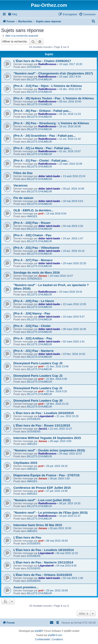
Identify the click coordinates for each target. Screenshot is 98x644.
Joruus (43, 276)
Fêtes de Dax (23, 173)
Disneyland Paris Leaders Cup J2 (38, 376)
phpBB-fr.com (55, 635)
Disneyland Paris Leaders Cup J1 (38, 388)
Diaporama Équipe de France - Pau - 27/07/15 (47, 475)
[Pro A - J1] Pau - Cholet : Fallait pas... (41, 161)
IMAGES (32, 216)
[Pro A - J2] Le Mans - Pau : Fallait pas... (43, 148)
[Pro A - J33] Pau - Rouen (32, 223)
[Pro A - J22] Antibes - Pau (33, 338)
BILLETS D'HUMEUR (39, 79)
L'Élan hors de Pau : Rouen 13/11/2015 (42, 425)
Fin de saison (23, 198)
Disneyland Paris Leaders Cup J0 (38, 401)
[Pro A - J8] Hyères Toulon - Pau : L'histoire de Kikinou (54, 98)
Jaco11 (43, 429)
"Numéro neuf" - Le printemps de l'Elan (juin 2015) (51, 513)
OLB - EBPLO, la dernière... (33, 210)
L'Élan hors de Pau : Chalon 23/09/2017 (42, 61)
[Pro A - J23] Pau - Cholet (32, 326)
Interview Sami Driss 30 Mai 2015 (38, 525)
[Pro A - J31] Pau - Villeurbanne (36, 248)
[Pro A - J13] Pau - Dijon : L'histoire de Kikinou (48, 86)
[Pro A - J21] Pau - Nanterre (34, 351)
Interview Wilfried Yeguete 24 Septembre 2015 (47, 438)
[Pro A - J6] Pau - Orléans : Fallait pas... (42, 111)
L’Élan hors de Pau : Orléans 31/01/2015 (43, 575)
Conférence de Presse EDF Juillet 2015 (42, 488)
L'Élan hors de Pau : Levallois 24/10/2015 (44, 413)
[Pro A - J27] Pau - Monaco (33, 260)
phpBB (38, 631)
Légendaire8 (46, 416)
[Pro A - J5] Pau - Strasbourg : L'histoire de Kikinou (51, 123)
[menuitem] (12, 14)
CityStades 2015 (25, 463)
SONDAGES (34, 279)
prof (41, 213)
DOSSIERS (34, 67)
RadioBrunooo (47, 64)
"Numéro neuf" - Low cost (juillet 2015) (42, 500)
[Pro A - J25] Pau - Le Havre (34, 301)
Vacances (20, 185)
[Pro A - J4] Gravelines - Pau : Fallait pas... (45, 136)
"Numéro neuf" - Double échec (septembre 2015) (49, 450)
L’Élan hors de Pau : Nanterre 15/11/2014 (43, 562)
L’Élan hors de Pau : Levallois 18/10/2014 (44, 550)
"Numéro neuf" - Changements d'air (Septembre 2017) (53, 73)
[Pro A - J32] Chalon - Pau (32, 235)
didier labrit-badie (49, 176)
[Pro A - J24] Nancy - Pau (32, 313)
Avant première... (26, 587)
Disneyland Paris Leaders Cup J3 (38, 363)
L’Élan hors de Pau (27, 537)
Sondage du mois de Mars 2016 (37, 273)
